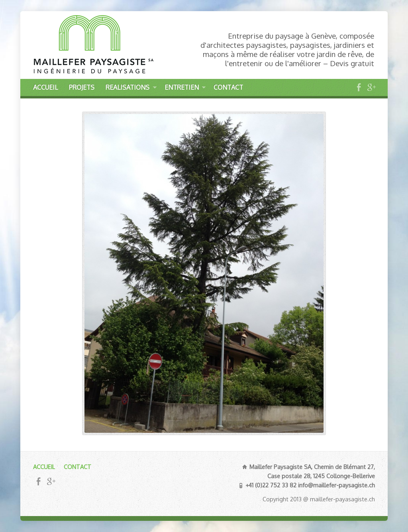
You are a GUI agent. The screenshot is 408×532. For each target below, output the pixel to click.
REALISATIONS (131, 89)
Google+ (371, 87)
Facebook (359, 87)
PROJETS (82, 87)
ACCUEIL (45, 87)
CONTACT (228, 87)
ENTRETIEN (185, 89)
